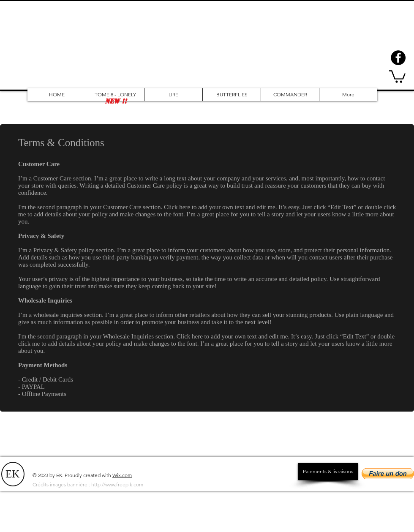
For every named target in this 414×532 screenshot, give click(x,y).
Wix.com (122, 475)
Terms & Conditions (61, 143)
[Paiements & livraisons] (328, 472)
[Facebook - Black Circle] (398, 58)
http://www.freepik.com (117, 484)
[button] (397, 76)
